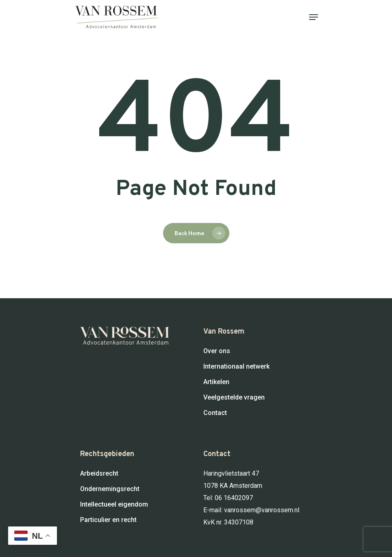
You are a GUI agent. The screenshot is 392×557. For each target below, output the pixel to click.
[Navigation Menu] (314, 17)
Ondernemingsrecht (110, 489)
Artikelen (216, 382)
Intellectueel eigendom (114, 504)
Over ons (217, 351)
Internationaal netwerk (236, 366)
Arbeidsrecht (99, 473)
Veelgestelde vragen (234, 397)
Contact (215, 413)
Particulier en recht (108, 520)
